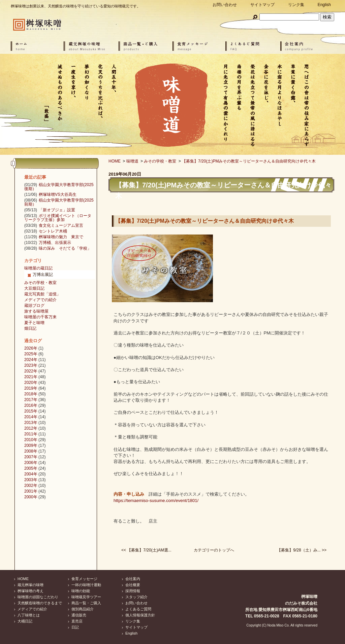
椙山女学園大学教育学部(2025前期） (59, 202)
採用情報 (133, 591)
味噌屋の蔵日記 (38, 268)
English (324, 5)
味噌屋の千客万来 (40, 317)
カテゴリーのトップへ (214, 550)
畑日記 (30, 328)
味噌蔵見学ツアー (86, 597)
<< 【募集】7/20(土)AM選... (146, 550)
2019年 (31, 388)
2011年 (31, 434)
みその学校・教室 (160, 161)
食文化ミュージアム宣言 (61, 225)
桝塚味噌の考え (30, 591)
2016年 (31, 405)
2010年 (31, 440)
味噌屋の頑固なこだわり (38, 597)
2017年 (31, 400)
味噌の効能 (81, 591)
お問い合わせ (225, 5)
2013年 (31, 423)
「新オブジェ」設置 (57, 210)
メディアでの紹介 (40, 300)
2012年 (31, 428)
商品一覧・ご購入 (86, 603)
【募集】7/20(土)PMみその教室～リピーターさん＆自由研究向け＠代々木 (249, 161)
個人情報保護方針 (140, 615)
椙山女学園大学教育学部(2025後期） (59, 187)
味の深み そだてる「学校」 (65, 248)
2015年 (31, 411)
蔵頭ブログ (34, 306)
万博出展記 (43, 275)
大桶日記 (25, 621)
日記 (75, 627)
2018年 (31, 394)
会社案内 (133, 579)
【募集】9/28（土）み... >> (302, 550)
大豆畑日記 (34, 288)
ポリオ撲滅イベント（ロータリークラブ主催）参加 (58, 218)
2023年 (31, 365)
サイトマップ (262, 5)
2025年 (31, 354)
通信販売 (79, 615)
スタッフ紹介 (136, 597)
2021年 (31, 377)
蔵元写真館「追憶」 (42, 294)
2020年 (31, 383)
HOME (115, 161)
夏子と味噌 (34, 323)
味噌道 (132, 161)
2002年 (31, 486)
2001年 (31, 491)
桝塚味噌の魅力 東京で (61, 237)
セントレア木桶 (53, 231)
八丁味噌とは (29, 615)
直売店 (77, 621)
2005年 (31, 468)
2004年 (31, 474)
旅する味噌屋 (36, 311)
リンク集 (296, 5)
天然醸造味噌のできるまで (40, 603)
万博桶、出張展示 (55, 243)
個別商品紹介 (83, 609)
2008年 (31, 451)
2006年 (31, 463)
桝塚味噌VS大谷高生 (58, 194)
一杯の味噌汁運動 (86, 585)
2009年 (31, 445)
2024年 (31, 360)
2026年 (31, 348)
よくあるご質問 (138, 609)
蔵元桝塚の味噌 (30, 585)
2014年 (31, 417)
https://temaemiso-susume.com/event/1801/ (156, 500)
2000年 (31, 497)
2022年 (31, 371)
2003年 (31, 480)
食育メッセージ (84, 579)
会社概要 (133, 585)
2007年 (31, 457)
